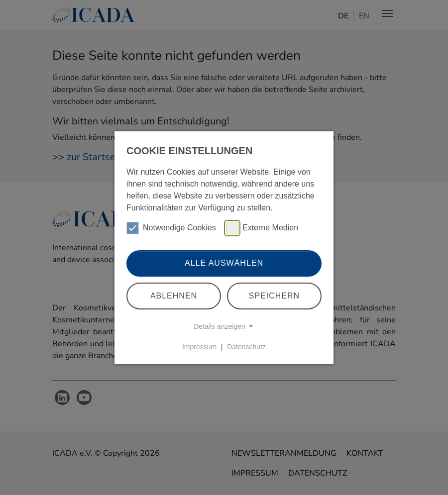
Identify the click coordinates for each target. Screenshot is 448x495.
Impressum (199, 347)
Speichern (274, 296)
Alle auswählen (224, 263)
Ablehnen (174, 296)
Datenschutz (246, 347)
